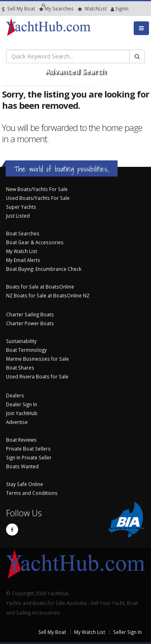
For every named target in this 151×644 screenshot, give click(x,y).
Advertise (17, 422)
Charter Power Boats (30, 323)
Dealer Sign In (22, 404)
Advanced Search (75, 71)
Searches (56, 9)
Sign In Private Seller (29, 457)
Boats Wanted (22, 466)
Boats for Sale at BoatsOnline (40, 287)
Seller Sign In (127, 632)
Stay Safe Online (25, 484)
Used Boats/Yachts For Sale (38, 198)
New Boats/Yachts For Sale (37, 189)
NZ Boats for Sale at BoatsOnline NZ (48, 295)
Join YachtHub (22, 413)
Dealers (15, 395)
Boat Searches (23, 233)
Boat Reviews (21, 440)
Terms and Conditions (32, 493)
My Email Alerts (23, 260)
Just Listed (18, 216)
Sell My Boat (19, 9)
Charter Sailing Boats (30, 314)
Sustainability (21, 341)
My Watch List (22, 251)
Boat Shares (20, 368)
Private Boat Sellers (28, 449)
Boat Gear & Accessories (35, 242)
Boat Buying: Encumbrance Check (44, 269)
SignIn (113, 9)
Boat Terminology (26, 350)
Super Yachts (21, 207)
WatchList (92, 9)
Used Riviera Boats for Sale (37, 376)
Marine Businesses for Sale (37, 359)
